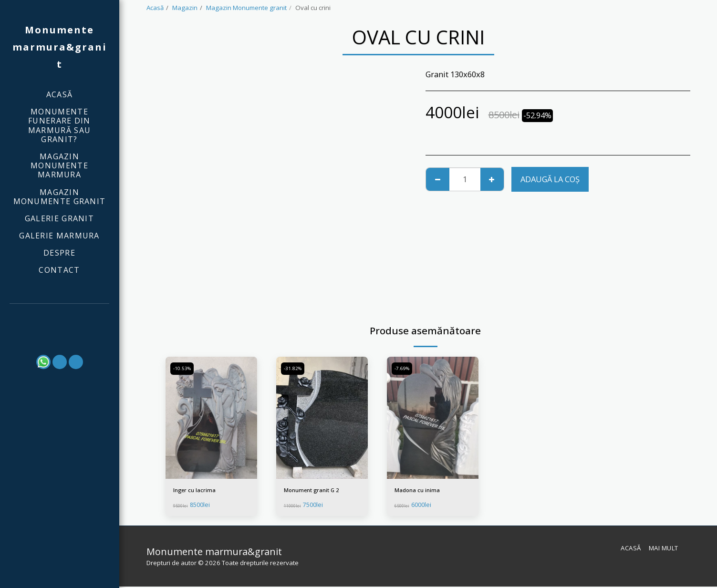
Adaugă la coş (550, 179)
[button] (60, 317)
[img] (211, 418)
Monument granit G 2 (315, 491)
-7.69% (403, 369)
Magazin (185, 8)
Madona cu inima (420, 491)
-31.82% (294, 369)
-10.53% (183, 369)
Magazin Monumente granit (246, 8)
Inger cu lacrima (196, 491)
